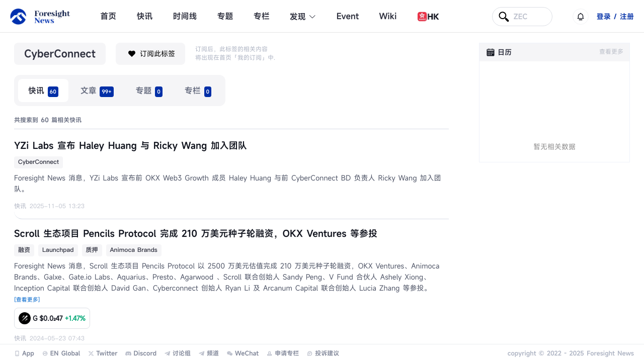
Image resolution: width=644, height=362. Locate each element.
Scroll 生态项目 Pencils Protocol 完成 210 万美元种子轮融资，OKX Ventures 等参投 (196, 234)
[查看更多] (27, 300)
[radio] (43, 90)
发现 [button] (303, 17)
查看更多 (611, 52)
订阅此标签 (150, 54)
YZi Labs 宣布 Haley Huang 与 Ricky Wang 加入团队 (131, 146)
